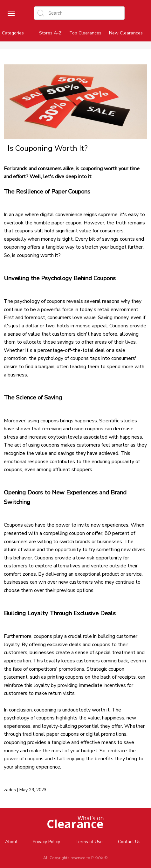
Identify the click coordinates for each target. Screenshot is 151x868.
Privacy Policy (46, 842)
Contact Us (129, 842)
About (11, 842)
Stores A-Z (50, 33)
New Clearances (126, 33)
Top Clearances (85, 33)
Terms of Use (89, 842)
